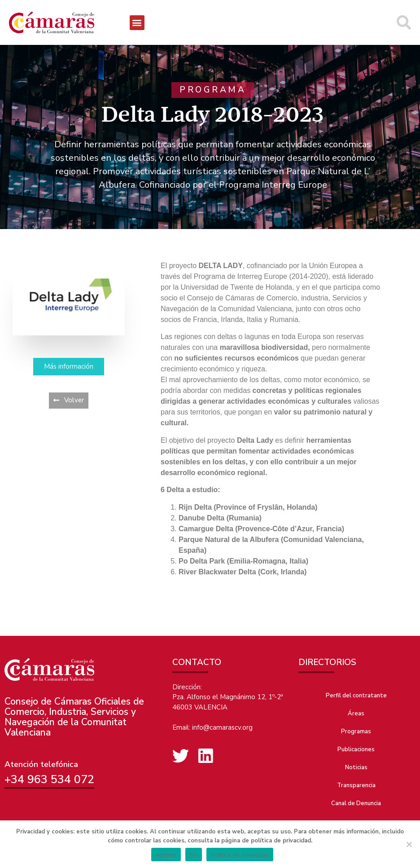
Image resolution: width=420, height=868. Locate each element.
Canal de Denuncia (356, 803)
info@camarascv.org (222, 727)
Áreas (356, 714)
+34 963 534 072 (49, 780)
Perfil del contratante (356, 696)
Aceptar (166, 855)
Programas (356, 731)
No (194, 855)
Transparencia (356, 785)
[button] (137, 23)
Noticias (356, 767)
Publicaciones (356, 749)
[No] (409, 844)
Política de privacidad (240, 855)
